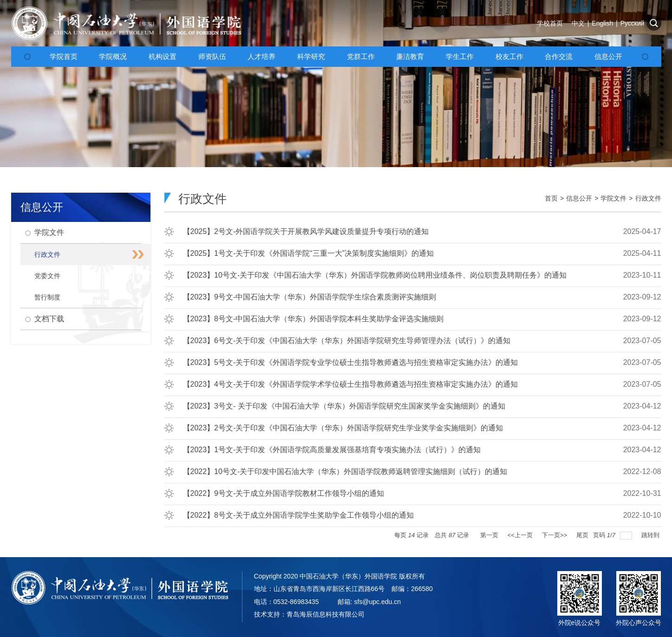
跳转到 (651, 535)
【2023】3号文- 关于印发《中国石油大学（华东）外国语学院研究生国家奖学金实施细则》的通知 (344, 406)
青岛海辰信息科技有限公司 (326, 614)
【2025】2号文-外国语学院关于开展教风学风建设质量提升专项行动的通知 (306, 231)
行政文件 (648, 198)
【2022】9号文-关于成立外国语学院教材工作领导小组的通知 (284, 493)
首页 (551, 198)
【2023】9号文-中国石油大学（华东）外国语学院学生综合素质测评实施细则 (310, 297)
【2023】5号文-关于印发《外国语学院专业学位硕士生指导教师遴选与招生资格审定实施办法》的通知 (351, 362)
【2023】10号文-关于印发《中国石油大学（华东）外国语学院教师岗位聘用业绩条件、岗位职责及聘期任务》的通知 (375, 275)
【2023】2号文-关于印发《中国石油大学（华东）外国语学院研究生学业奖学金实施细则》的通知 (343, 428)
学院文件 (613, 198)
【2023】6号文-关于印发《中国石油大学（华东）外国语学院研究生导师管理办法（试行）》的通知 (347, 341)
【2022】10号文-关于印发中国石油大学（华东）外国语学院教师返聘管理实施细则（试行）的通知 (345, 471)
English (602, 23)
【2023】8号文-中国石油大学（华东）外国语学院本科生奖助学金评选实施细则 (313, 319)
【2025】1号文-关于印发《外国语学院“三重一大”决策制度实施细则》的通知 (308, 253)
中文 (578, 23)
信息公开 (579, 198)
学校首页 (550, 23)
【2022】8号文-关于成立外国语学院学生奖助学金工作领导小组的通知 (299, 515)
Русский (633, 23)
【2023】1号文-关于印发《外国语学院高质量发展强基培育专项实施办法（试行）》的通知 (332, 450)
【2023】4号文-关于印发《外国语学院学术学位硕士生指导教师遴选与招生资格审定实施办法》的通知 (351, 384)
